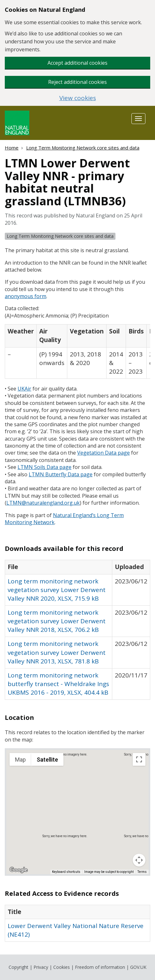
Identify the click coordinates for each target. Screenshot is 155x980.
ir (24, 389)
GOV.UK (138, 967)
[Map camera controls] (139, 860)
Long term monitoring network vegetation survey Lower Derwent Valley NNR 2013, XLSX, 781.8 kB (57, 652)
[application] (77, 812)
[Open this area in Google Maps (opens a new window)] (18, 870)
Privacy (41, 967)
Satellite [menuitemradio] (47, 760)
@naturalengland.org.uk (43, 503)
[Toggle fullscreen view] (139, 759)
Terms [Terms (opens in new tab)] (142, 872)
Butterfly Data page (61, 474)
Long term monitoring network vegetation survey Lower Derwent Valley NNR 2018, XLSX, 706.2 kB (57, 621)
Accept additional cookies (77, 63)
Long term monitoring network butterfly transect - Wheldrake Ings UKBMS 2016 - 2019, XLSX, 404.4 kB (58, 684)
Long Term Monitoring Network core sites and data (83, 148)
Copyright (18, 967)
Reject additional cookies (77, 82)
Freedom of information (100, 967)
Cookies (62, 967)
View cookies (78, 98)
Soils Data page (44, 467)
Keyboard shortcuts (66, 872)
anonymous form (26, 296)
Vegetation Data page (103, 453)
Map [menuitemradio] (20, 760)
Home (12, 148)
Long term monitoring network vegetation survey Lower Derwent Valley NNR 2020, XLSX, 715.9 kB (57, 590)
